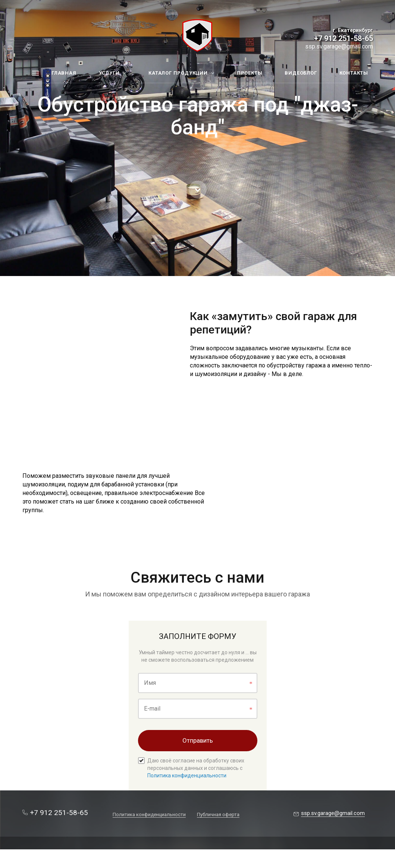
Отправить (198, 740)
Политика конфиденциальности (187, 775)
